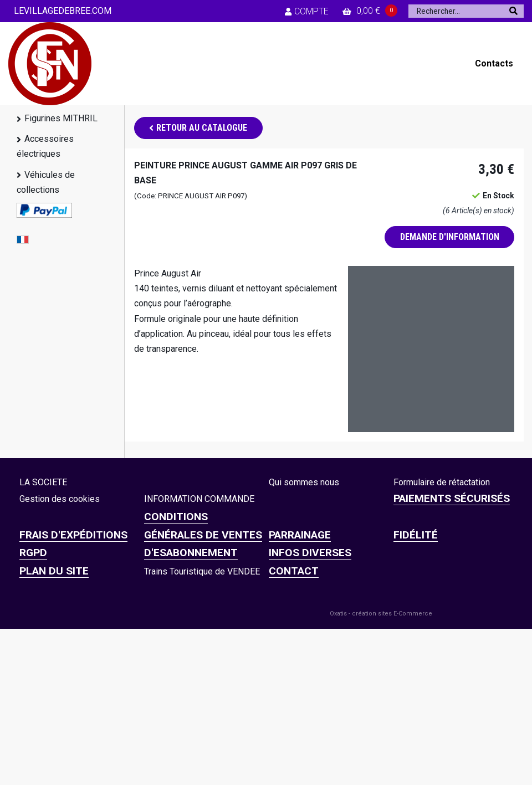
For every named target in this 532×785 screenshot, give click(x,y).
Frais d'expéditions (73, 535)
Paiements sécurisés (452, 498)
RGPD (33, 553)
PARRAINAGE (300, 535)
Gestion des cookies (60, 499)
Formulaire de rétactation (442, 482)
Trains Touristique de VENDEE (202, 571)
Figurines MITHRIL (61, 118)
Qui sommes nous (304, 482)
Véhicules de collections (46, 182)
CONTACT (294, 571)
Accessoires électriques (45, 146)
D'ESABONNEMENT (191, 553)
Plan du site (54, 571)
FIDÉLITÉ (416, 535)
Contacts (494, 63)
